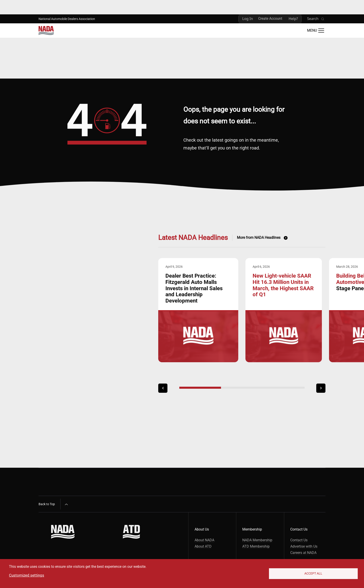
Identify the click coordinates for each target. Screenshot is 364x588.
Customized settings (27, 575)
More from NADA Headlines (259, 238)
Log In (248, 19)
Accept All (313, 573)
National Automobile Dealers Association (67, 19)
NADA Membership (257, 540)
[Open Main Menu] (316, 31)
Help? (293, 19)
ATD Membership (256, 546)
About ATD (203, 546)
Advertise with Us (304, 546)
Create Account (270, 19)
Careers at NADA (303, 553)
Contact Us (299, 540)
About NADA (204, 540)
